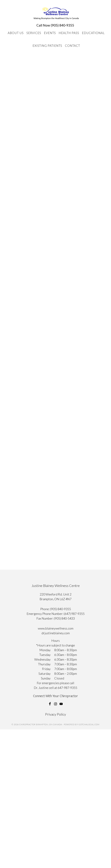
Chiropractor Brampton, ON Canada (56, 13)
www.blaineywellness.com (56, 628)
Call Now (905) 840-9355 (55, 25)
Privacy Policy (56, 714)
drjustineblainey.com (56, 633)
